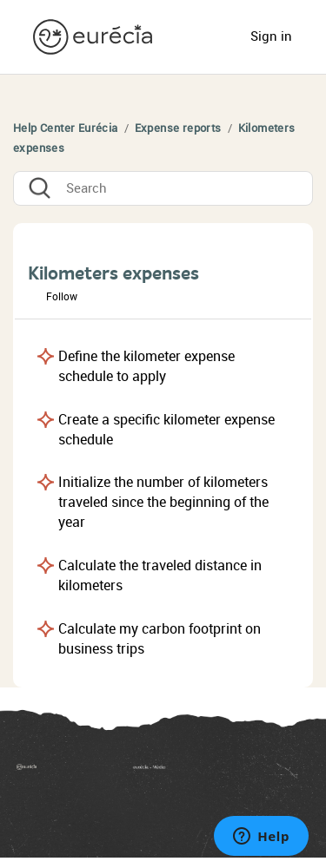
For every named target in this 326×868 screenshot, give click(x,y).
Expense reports (178, 128)
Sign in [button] (271, 36)
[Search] (163, 188)
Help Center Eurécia (66, 128)
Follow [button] (62, 297)
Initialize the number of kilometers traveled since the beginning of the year (163, 502)
